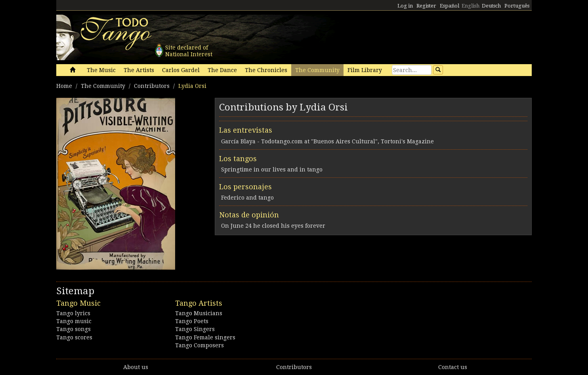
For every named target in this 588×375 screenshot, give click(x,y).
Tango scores (74, 337)
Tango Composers (199, 345)
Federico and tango (247, 198)
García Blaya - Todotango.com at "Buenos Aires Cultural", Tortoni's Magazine (327, 141)
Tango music (74, 321)
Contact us (453, 367)
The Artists (139, 70)
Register (426, 6)
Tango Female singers (205, 337)
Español (450, 6)
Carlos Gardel (181, 70)
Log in (405, 6)
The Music (101, 70)
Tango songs (73, 329)
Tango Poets (192, 321)
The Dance (222, 70)
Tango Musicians (199, 313)
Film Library (365, 70)
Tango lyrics (73, 313)
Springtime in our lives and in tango (272, 169)
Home (64, 86)
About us (136, 367)
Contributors (152, 86)
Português (517, 6)
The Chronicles (266, 70)
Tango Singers (195, 329)
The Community (317, 70)
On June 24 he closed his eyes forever (273, 226)
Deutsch (491, 6)
